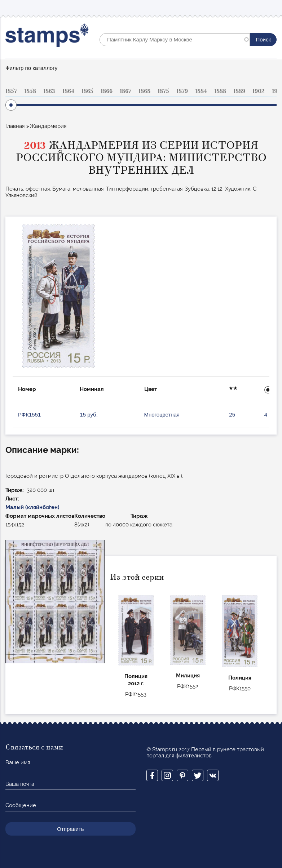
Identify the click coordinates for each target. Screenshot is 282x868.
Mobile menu (271, 8)
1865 (87, 91)
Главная (15, 126)
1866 (107, 91)
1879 (182, 91)
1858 (30, 91)
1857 (11, 91)
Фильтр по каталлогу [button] (31, 68)
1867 (125, 91)
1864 (68, 91)
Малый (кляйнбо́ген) (32, 507)
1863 (49, 91)
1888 (220, 91)
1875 (163, 91)
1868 (144, 91)
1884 (201, 91)
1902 (259, 91)
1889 (239, 91)
